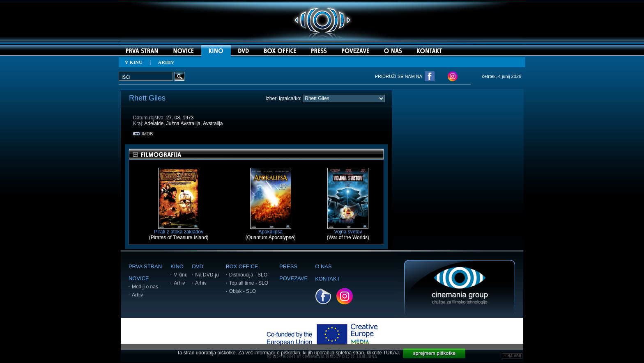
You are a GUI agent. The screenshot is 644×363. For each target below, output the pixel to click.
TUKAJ (391, 353)
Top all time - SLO (249, 283)
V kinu (181, 275)
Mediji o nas (145, 287)
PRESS (288, 266)
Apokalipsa (271, 229)
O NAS (323, 266)
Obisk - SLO (243, 291)
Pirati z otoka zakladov (179, 229)
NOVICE (139, 278)
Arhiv (137, 295)
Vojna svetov (348, 229)
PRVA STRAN (145, 266)
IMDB (143, 134)
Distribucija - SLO (248, 275)
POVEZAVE (293, 278)
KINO (177, 266)
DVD (197, 266)
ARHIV (166, 62)
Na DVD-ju (207, 275)
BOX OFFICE (242, 266)
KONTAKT (327, 279)
